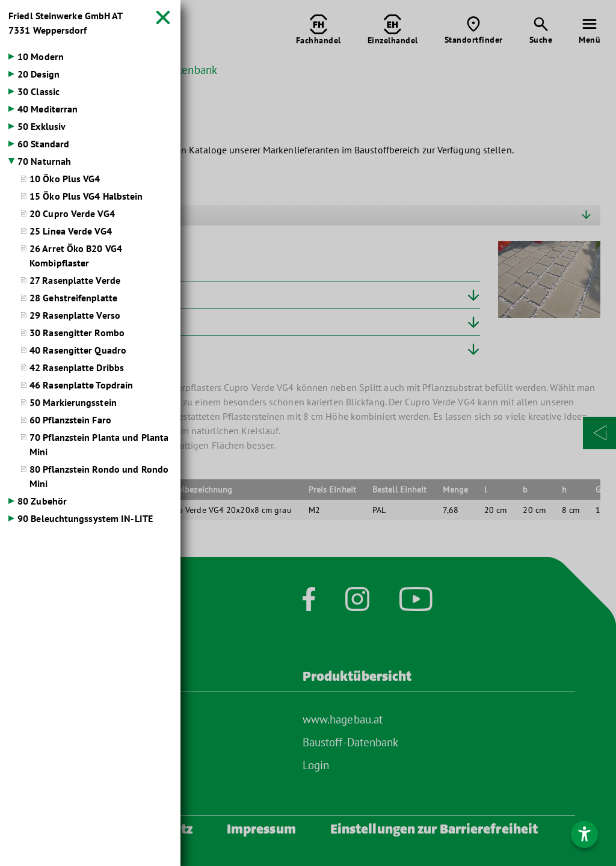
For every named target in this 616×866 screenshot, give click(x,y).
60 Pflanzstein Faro (70, 420)
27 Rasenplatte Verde (75, 280)
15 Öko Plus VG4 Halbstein (86, 196)
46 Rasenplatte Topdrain (81, 385)
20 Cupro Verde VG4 (72, 213)
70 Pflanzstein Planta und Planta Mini (99, 444)
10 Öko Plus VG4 (65, 179)
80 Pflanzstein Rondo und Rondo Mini (99, 476)
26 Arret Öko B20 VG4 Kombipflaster (76, 256)
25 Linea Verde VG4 (71, 231)
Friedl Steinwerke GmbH (66, 23)
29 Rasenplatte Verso (75, 315)
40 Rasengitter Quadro (78, 350)
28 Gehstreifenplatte (73, 298)
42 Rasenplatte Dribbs (77, 367)
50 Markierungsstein (73, 402)
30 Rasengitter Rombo (77, 333)
